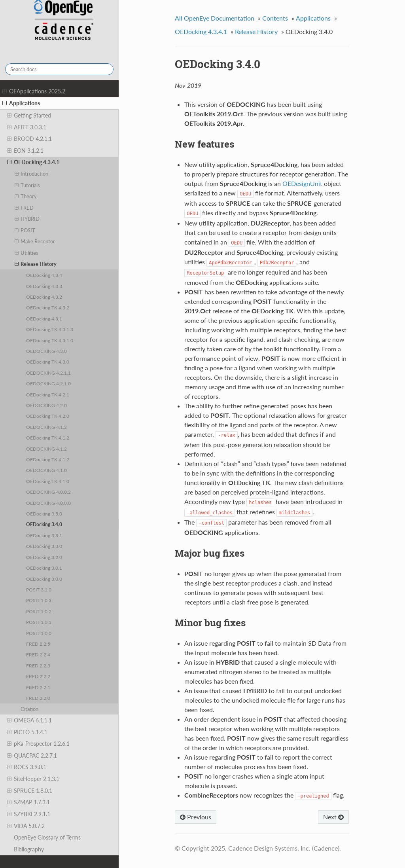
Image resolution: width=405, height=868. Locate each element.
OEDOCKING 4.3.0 (46, 351)
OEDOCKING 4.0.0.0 (48, 503)
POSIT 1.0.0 (39, 633)
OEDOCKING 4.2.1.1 (48, 373)
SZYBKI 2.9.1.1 (29, 814)
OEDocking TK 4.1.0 (48, 481)
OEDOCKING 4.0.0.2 (48, 492)
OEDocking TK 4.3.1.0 (50, 340)
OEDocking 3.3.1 (44, 535)
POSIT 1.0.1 (39, 622)
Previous (196, 817)
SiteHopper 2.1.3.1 (33, 779)
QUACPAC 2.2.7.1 (32, 756)
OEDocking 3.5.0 (44, 514)
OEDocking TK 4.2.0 (48, 416)
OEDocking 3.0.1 (44, 568)
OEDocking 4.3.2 (44, 297)
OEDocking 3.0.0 (44, 579)
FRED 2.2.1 (38, 687)
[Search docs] (59, 69)
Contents (275, 18)
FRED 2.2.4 (38, 654)
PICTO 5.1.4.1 (27, 732)
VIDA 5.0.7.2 (26, 826)
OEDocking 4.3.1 (44, 318)
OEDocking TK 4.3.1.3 (50, 329)
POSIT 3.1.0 (39, 589)
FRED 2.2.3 (38, 665)
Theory (26, 196)
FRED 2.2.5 (38, 644)
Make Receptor (35, 241)
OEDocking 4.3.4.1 (33, 162)
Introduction (32, 174)
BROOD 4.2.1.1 (29, 139)
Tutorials (27, 185)
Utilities (27, 253)
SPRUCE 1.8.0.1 (30, 791)
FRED (24, 208)
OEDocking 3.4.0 (44, 524)
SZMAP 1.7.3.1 (28, 802)
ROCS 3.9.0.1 (27, 767)
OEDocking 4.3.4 (44, 275)
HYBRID (27, 219)
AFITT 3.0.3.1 (27, 127)
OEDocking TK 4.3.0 (48, 362)
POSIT (25, 230)
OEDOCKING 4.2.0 (46, 405)
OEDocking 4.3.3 (44, 286)
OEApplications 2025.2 (34, 91)
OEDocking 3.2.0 (44, 557)
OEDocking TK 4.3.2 (48, 307)
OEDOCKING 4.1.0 (46, 470)
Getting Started (29, 116)
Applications (21, 103)
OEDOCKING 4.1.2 (46, 427)
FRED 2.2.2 (38, 676)
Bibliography (29, 849)
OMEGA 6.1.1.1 (29, 720)
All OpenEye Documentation (215, 18)
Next (333, 817)
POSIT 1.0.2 (39, 611)
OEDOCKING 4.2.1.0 (48, 383)
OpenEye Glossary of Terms (47, 837)
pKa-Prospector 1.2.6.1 (38, 744)
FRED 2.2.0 (38, 698)
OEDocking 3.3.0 (44, 546)
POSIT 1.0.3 (39, 600)
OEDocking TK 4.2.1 (48, 394)
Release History (36, 264)
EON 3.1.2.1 (25, 151)
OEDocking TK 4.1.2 (48, 438)
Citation (29, 709)
